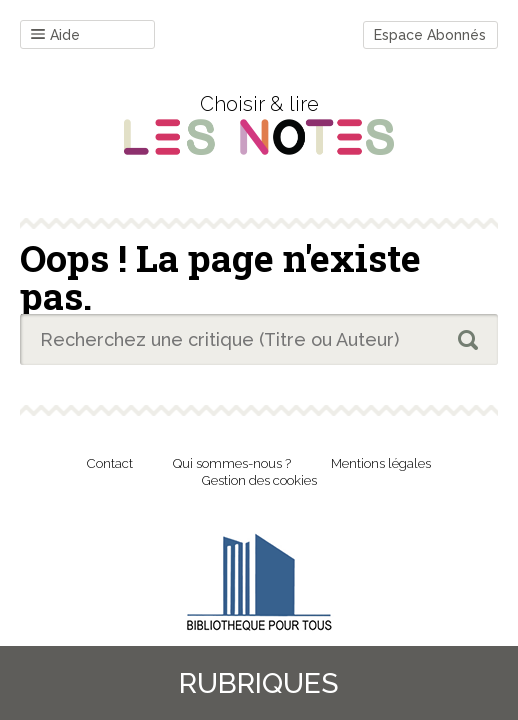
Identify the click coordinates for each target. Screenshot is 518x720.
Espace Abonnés (430, 35)
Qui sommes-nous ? (232, 463)
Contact (110, 463)
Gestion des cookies (259, 480)
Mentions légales (381, 463)
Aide (55, 35)
